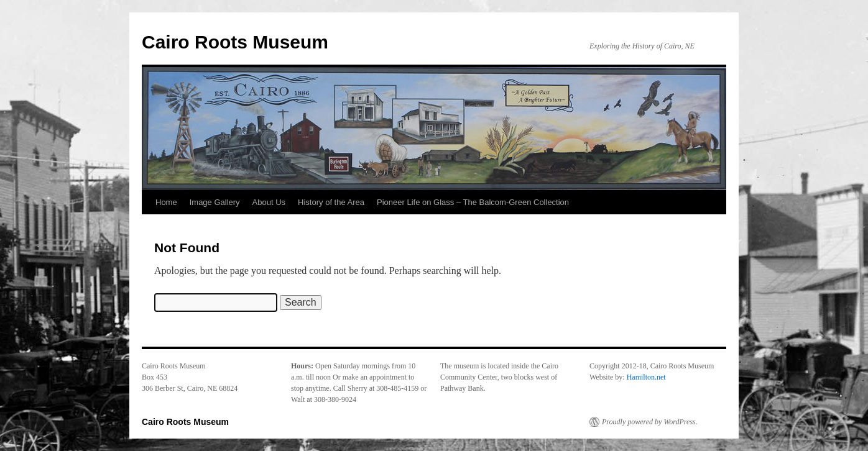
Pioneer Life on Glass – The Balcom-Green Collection (473, 202)
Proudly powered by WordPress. (650, 422)
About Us (269, 202)
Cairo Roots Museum (235, 42)
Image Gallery (215, 202)
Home (166, 202)
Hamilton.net (646, 377)
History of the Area (331, 202)
